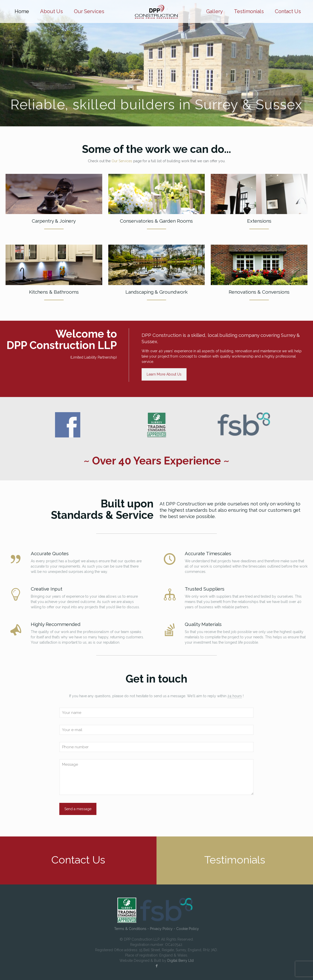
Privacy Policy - (163, 929)
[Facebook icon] (156, 966)
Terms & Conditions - (132, 929)
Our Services (122, 161)
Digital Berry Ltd (180, 961)
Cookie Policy (188, 929)
